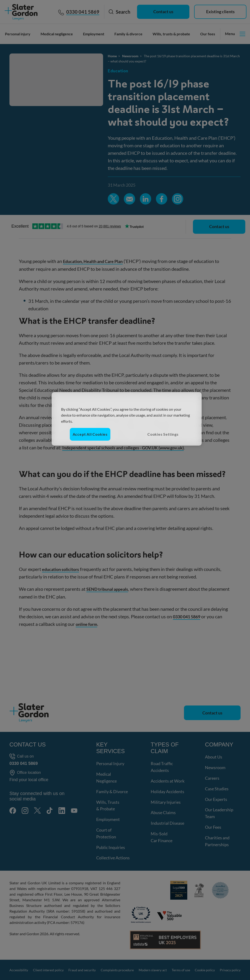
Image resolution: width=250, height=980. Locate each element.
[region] (127, 419)
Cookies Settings (163, 434)
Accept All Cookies (90, 434)
